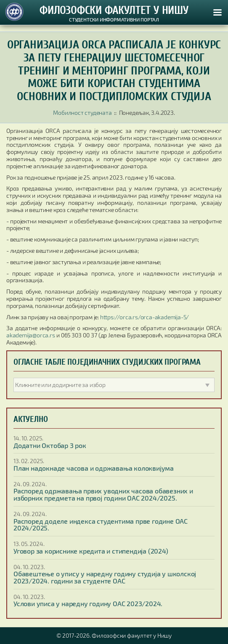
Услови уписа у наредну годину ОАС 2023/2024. (88, 603)
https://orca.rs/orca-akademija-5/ (144, 317)
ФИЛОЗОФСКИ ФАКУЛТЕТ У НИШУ (114, 10)
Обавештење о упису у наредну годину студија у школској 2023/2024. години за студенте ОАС (105, 577)
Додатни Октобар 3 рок (50, 445)
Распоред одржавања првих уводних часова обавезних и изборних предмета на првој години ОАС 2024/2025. (103, 494)
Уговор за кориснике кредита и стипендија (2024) (91, 551)
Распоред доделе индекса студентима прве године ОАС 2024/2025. (101, 525)
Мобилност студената (82, 113)
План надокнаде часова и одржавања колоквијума (94, 468)
